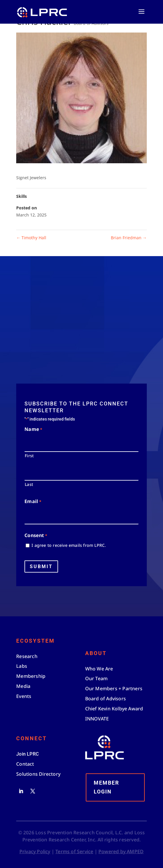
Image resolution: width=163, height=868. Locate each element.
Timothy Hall (31, 238)
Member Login (107, 787)
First (29, 456)
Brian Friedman (129, 238)
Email (33, 502)
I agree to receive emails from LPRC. (69, 545)
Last (29, 484)
